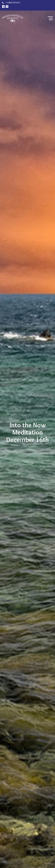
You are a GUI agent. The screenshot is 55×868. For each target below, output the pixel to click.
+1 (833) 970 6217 (13, 3)
